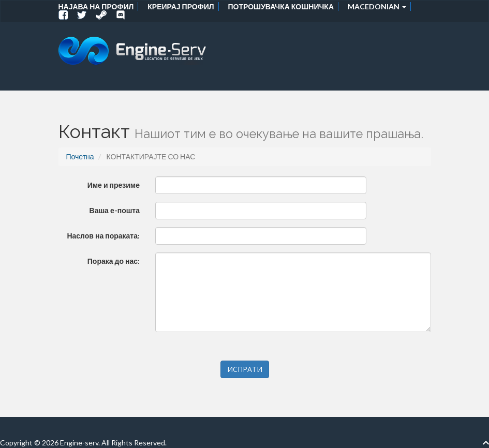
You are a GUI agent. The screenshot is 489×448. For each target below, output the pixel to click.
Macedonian (377, 6)
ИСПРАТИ (245, 369)
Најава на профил (96, 6)
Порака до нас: (114, 261)
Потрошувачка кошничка (281, 6)
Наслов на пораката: (103, 236)
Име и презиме (114, 185)
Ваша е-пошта (115, 210)
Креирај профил (181, 6)
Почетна (80, 156)
